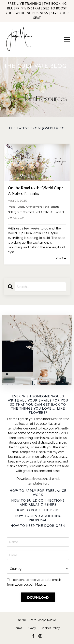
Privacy (31, 628)
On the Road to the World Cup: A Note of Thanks (35, 191)
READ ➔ (61, 258)
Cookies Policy (50, 628)
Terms (18, 628)
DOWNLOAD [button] (38, 597)
